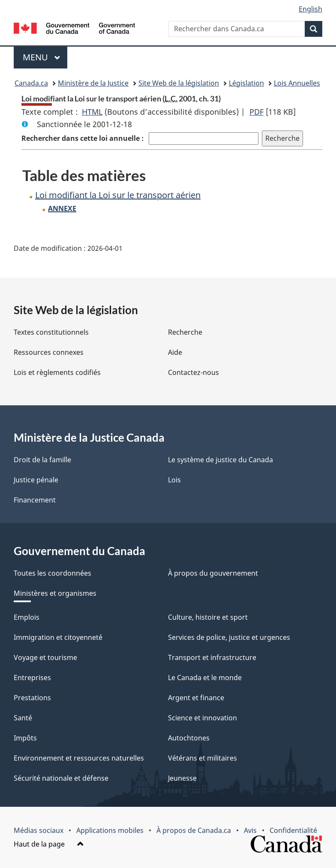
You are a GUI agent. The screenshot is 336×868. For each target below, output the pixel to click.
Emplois (27, 617)
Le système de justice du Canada (220, 460)
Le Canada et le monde (205, 678)
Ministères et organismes (55, 593)
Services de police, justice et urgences (229, 637)
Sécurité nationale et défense (61, 778)
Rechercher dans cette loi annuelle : (83, 138)
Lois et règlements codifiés (57, 372)
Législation (246, 83)
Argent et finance (196, 698)
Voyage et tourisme (45, 657)
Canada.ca (31, 83)
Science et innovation (202, 718)
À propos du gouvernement (213, 573)
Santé (23, 718)
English (310, 9)
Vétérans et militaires (202, 758)
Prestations (32, 698)
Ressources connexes (49, 352)
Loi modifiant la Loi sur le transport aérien (118, 195)
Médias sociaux (39, 830)
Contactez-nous (193, 372)
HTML (92, 112)
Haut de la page (49, 844)
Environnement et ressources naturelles (79, 758)
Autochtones (189, 738)
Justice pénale (36, 480)
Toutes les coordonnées (52, 573)
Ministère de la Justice (93, 83)
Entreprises (32, 678)
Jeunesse (182, 778)
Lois (174, 480)
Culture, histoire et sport (208, 617)
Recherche (185, 332)
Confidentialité (293, 830)
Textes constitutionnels (51, 332)
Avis (250, 830)
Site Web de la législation (179, 83)
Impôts (25, 738)
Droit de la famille (42, 460)
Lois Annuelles (297, 83)
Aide (175, 352)
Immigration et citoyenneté (58, 637)
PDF (256, 112)
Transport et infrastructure (212, 657)
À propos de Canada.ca (194, 830)
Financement (35, 500)
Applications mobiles (110, 830)
